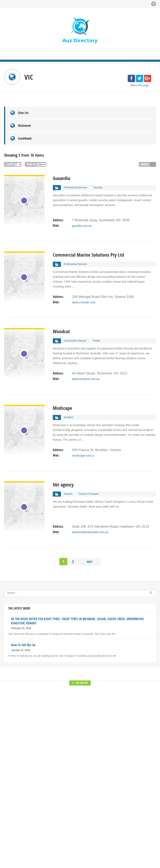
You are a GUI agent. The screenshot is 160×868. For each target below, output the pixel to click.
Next (90, 536)
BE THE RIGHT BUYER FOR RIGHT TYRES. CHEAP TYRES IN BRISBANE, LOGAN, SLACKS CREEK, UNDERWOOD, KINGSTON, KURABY (105, 799)
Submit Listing (64, 799)
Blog (59, 793)
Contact (60, 817)
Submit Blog (63, 805)
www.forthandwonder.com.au (90, 505)
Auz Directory (56, 858)
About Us (61, 811)
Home (59, 787)
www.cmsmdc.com (84, 275)
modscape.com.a (83, 428)
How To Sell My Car (104, 817)
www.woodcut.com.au (86, 352)
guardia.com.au (82, 199)
